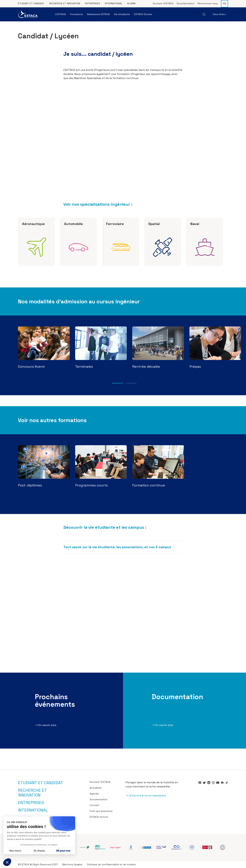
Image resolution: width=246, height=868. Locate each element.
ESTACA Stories (143, 14)
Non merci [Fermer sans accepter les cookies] (15, 851)
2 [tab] (131, 383)
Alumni (131, 3)
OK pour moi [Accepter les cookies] (63, 851)
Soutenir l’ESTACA (163, 3)
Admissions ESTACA (98, 14)
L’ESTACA (60, 14)
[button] (7, 862)
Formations (76, 14)
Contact (94, 805)
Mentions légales (72, 864)
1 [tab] (118, 383)
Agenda (94, 794)
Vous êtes (220, 14)
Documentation (186, 3)
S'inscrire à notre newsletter (148, 796)
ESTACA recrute (99, 817)
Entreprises (93, 3)
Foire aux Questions (101, 811)
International (114, 3)
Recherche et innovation (65, 3)
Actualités (96, 788)
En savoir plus (47, 725)
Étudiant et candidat (31, 3)
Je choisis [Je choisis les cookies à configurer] (39, 851)
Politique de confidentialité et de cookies (111, 864)
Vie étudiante (122, 14)
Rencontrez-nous (208, 3)
